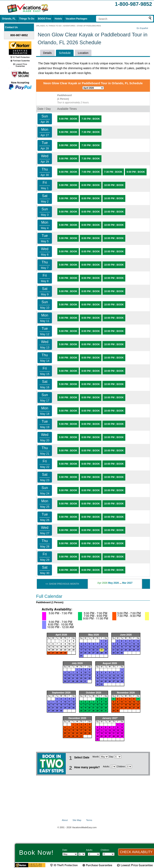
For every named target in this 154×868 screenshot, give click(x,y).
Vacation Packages (76, 19)
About (65, 820)
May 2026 (113, 583)
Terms (89, 820)
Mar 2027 (127, 583)
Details (47, 53)
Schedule (65, 53)
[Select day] (118, 757)
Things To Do (27, 19)
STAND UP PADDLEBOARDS (89, 26)
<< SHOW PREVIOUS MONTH (62, 584)
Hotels (58, 19)
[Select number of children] (129, 766)
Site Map (77, 820)
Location (83, 53)
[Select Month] (104, 757)
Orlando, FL (9, 19)
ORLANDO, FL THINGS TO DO (49, 26)
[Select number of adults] (113, 766)
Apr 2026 (102, 583)
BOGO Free (44, 19)
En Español (142, 28)
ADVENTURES (69, 26)
